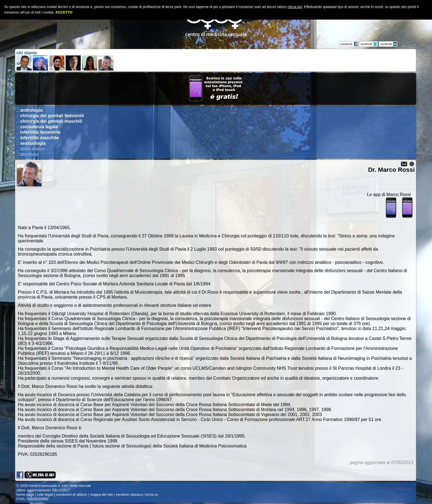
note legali (45, 494)
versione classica (129, 494)
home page (25, 494)
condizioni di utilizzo (71, 494)
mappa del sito (102, 494)
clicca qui (295, 7)
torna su (152, 494)
